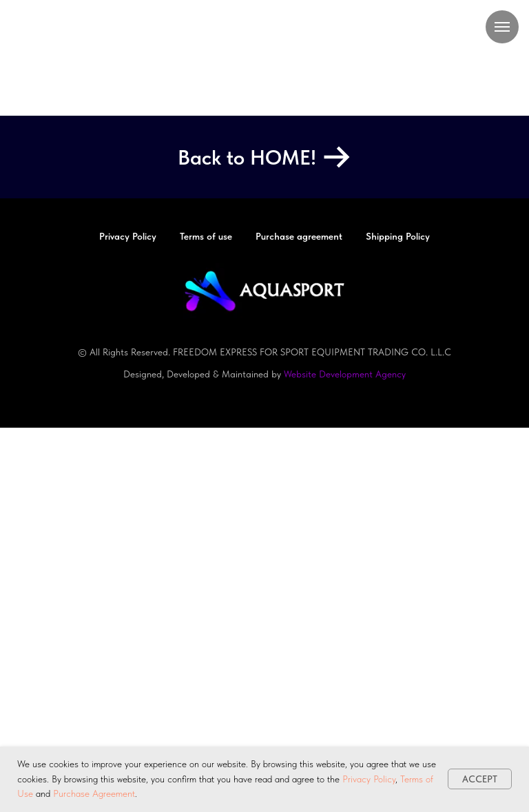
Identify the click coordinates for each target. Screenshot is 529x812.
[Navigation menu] (502, 27)
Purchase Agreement (94, 793)
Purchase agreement (299, 236)
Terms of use (206, 236)
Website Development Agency (345, 374)
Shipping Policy (398, 236)
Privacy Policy (369, 779)
